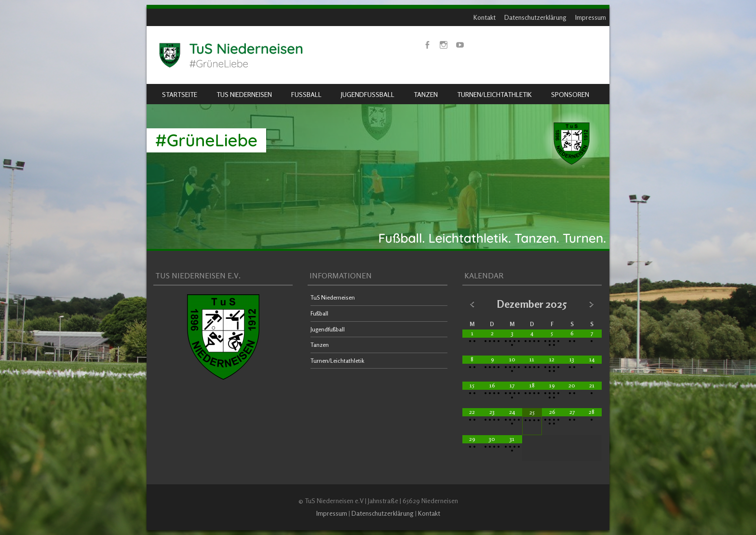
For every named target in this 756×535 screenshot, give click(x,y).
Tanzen (426, 94)
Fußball (306, 94)
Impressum (591, 17)
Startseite (180, 94)
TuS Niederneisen (244, 94)
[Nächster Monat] (592, 304)
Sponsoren (570, 94)
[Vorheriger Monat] (472, 304)
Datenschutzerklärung (535, 17)
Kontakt (485, 17)
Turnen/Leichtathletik (494, 94)
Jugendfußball (368, 94)
